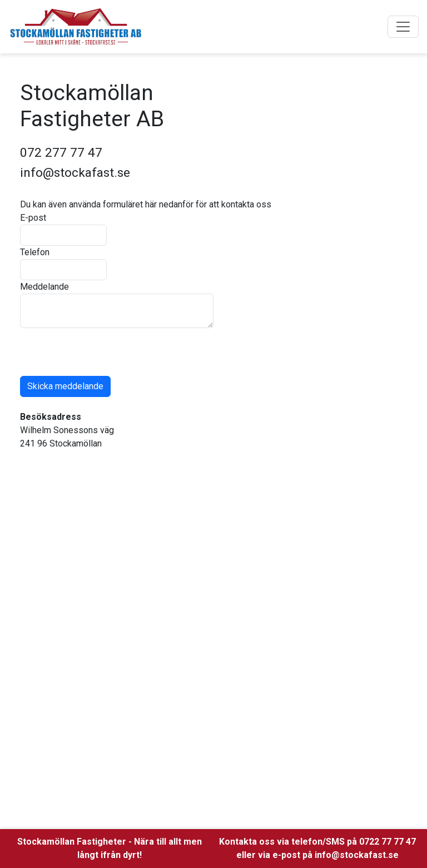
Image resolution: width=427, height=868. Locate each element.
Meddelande (44, 287)
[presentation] (105, 350)
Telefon (35, 252)
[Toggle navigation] (403, 27)
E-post (33, 218)
